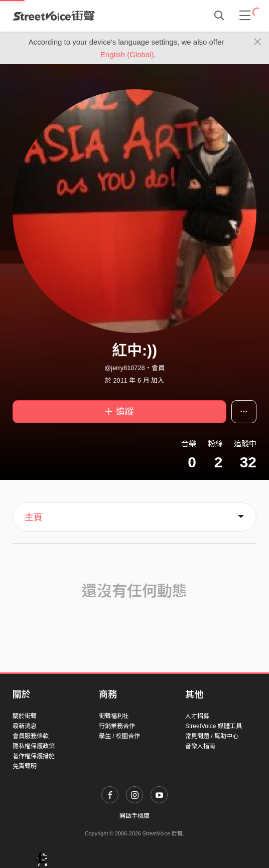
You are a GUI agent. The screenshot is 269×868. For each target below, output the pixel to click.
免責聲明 (25, 766)
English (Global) (127, 54)
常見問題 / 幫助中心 (212, 736)
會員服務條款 (31, 736)
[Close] (258, 42)
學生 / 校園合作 (119, 736)
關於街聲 (25, 716)
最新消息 (25, 726)
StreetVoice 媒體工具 (214, 726)
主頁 (34, 517)
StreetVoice (54, 16)
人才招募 (197, 716)
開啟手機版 (134, 816)
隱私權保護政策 (34, 746)
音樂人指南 (200, 746)
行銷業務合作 (117, 726)
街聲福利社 (114, 716)
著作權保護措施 (34, 756)
